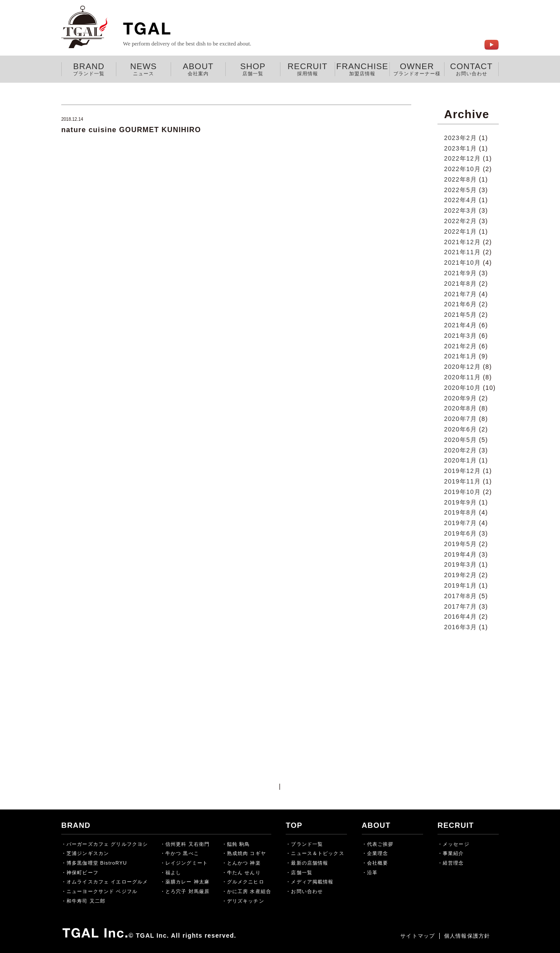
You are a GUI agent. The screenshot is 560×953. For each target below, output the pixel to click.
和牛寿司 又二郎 (86, 901)
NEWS (143, 69)
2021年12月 (462, 242)
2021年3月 (460, 336)
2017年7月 (460, 606)
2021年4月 (460, 325)
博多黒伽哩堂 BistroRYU (97, 863)
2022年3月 (460, 210)
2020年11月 (462, 377)
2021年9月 (460, 273)
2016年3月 (460, 627)
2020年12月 (462, 367)
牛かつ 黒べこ (182, 853)
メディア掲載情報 (312, 882)
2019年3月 (460, 564)
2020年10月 (462, 388)
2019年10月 (462, 492)
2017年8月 (460, 596)
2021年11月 (462, 252)
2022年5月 (460, 190)
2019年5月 (460, 544)
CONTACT (471, 69)
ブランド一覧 (307, 844)
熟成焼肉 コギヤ (247, 853)
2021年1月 (460, 356)
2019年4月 (460, 554)
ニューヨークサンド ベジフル (102, 891)
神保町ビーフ (82, 872)
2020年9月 (460, 398)
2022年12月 (462, 158)
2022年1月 (460, 231)
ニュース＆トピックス (317, 853)
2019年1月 (460, 585)
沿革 (372, 872)
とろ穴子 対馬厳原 (187, 891)
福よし (173, 872)
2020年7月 (460, 419)
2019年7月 (460, 523)
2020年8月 (460, 408)
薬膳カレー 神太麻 (187, 882)
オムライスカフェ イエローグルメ (107, 882)
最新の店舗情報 (310, 863)
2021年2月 (460, 346)
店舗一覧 (301, 872)
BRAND (89, 69)
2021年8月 (460, 284)
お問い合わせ (307, 891)
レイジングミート (187, 863)
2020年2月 (460, 450)
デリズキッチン (246, 901)
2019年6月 (460, 533)
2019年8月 (460, 512)
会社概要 (378, 863)
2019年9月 (460, 502)
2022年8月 (460, 179)
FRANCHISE (362, 69)
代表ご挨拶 (380, 844)
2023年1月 (460, 148)
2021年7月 (460, 294)
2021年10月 (462, 263)
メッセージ (456, 844)
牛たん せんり (244, 872)
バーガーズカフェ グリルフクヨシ (107, 844)
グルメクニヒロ (246, 882)
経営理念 (453, 863)
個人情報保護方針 (467, 936)
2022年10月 (462, 169)
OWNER (417, 69)
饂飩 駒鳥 (239, 844)
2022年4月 (460, 200)
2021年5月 (460, 315)
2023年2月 (460, 138)
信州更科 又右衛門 (187, 844)
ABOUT (198, 69)
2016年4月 (460, 617)
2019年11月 (462, 481)
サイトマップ (418, 936)
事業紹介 (453, 853)
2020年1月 (460, 460)
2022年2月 (460, 221)
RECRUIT (308, 69)
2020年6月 (460, 429)
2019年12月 (462, 471)
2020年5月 (460, 440)
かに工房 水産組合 (249, 891)
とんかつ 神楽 (244, 863)
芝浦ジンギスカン (88, 853)
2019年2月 (460, 575)
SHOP (253, 69)
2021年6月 (460, 304)
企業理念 (378, 853)
